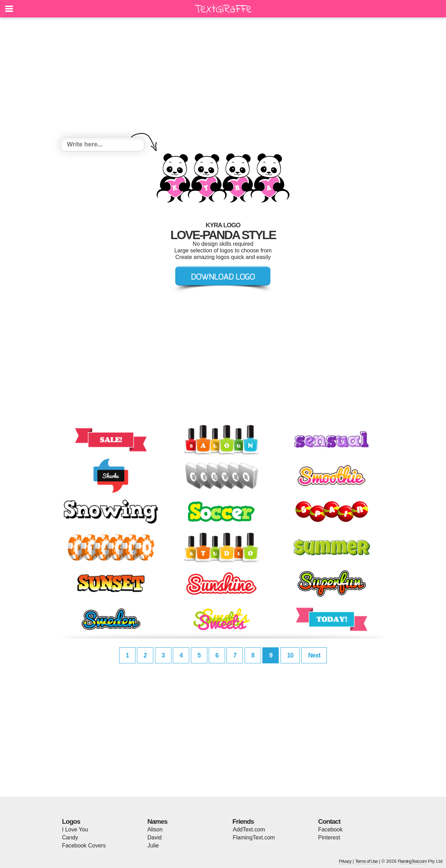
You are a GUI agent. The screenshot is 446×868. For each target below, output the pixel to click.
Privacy (345, 861)
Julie (153, 846)
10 (290, 655)
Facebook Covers (84, 846)
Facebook (330, 829)
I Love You (75, 829)
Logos (71, 821)
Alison (155, 829)
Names (157, 821)
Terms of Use (366, 861)
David (155, 837)
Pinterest (329, 837)
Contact (329, 821)
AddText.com (249, 829)
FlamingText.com (254, 837)
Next (314, 655)
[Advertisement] (223, 78)
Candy (70, 837)
